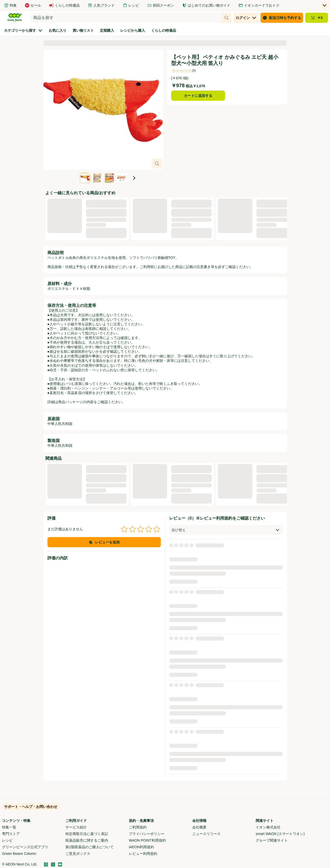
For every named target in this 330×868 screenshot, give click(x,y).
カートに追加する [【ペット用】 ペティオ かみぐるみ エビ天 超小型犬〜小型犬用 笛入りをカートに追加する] (198, 96)
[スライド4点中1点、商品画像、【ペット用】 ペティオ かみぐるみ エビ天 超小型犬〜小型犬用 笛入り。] (103, 110)
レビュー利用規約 (143, 854)
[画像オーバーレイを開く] (157, 164)
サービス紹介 (76, 827)
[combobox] (126, 18)
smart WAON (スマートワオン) (280, 834)
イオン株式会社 (268, 827)
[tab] (85, 178)
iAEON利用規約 (141, 847)
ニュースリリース (206, 834)
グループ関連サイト (272, 840)
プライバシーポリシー (147, 834)
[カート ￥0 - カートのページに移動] (317, 18)
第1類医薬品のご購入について (90, 847)
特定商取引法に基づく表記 (87, 834)
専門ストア (11, 834)
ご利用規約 (138, 827)
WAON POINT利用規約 (147, 840)
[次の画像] (134, 178)
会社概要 (199, 827)
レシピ (7, 840)
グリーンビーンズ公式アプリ (25, 847)
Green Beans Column (19, 854)
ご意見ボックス (78, 854)
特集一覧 (9, 827)
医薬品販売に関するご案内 (87, 840)
